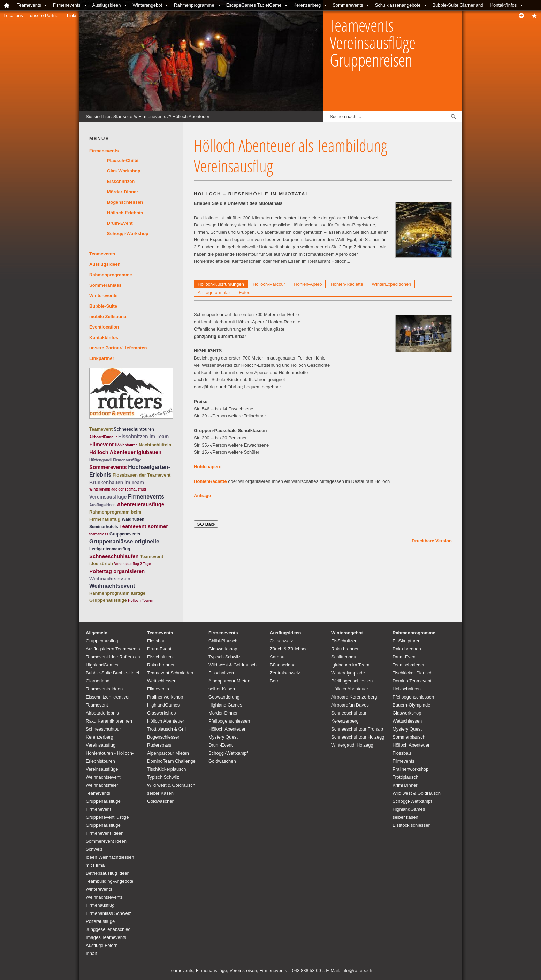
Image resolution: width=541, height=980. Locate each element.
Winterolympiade (348, 673)
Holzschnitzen (407, 689)
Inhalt (91, 953)
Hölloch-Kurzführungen (221, 284)
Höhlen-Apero (308, 284)
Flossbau (156, 641)
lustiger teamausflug (110, 549)
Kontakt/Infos (503, 5)
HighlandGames (102, 665)
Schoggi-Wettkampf (228, 753)
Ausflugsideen (107, 5)
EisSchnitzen (344, 641)
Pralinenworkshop (165, 697)
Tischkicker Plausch (412, 673)
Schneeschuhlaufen (114, 556)
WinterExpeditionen (392, 284)
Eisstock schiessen (412, 825)
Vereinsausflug (101, 745)
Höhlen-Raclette (347, 284)
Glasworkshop (161, 713)
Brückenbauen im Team (117, 483)
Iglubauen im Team (350, 665)
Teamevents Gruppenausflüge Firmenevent (103, 801)
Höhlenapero (208, 467)
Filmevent (101, 444)
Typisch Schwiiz (163, 777)
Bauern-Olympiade (411, 705)
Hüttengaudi (100, 460)
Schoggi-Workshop (128, 234)
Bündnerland (283, 665)
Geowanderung (224, 697)
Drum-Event (120, 223)
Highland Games (225, 705)
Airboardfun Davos (350, 705)
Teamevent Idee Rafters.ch (113, 657)
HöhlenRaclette (211, 481)
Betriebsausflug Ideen (108, 873)
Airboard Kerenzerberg (354, 697)
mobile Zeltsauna (108, 317)
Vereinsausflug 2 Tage (133, 564)
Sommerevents (348, 5)
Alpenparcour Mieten (168, 753)
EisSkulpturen (406, 641)
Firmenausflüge (127, 460)
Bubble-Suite (103, 306)
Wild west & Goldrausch (171, 785)
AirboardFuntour (103, 437)
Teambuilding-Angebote (110, 881)
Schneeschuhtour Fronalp (357, 729)
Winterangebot (148, 5)
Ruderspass (159, 745)
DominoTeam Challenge (171, 761)
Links (72, 16)
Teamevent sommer (144, 526)
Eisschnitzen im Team (143, 437)
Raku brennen (161, 665)
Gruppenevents (125, 534)
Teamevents (29, 5)
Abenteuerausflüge (140, 504)
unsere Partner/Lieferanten (118, 348)
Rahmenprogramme (194, 5)
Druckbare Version (432, 541)
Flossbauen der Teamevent (142, 475)
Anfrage (202, 496)
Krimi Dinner (405, 785)
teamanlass (99, 534)
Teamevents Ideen (104, 689)
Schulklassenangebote (398, 5)
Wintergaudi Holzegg (352, 745)
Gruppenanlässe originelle (124, 542)
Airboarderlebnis (102, 713)
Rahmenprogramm (109, 593)
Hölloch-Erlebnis (125, 213)
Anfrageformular (214, 292)
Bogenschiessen (125, 202)
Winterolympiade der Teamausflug (118, 489)
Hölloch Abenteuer (191, 117)
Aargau (277, 657)
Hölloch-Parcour (269, 284)
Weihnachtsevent (112, 586)
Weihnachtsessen (110, 579)
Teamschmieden (409, 665)
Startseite (123, 117)
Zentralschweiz (285, 673)
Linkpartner (102, 358)
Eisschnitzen (121, 181)
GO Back (206, 524)
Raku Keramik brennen (109, 721)
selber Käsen (160, 793)
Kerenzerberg (307, 5)
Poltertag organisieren (117, 571)
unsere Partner (45, 16)
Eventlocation (104, 327)
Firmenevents (67, 5)
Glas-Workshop (124, 171)
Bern (275, 681)
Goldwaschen (161, 801)
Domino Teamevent (412, 681)
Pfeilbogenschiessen (229, 721)
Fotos (245, 292)
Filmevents (158, 689)
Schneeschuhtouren (134, 429)
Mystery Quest (223, 737)
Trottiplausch (405, 777)
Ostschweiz (281, 641)
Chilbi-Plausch (223, 641)
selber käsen (405, 817)
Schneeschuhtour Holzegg (358, 737)
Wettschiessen (162, 681)
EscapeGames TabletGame (254, 5)
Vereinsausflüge (108, 497)
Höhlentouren (126, 445)
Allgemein (97, 633)
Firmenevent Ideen (105, 833)
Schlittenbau (344, 657)
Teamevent (101, 429)
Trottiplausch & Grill (167, 729)
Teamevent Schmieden (170, 673)
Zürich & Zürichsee (289, 649)
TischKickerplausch (167, 769)
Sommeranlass (105, 285)
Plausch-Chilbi (123, 160)
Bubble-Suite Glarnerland (458, 5)
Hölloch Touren (141, 600)
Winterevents (104, 296)
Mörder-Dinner (123, 192)
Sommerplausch (409, 737)
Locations (13, 16)
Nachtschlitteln (155, 445)
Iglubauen (149, 452)
